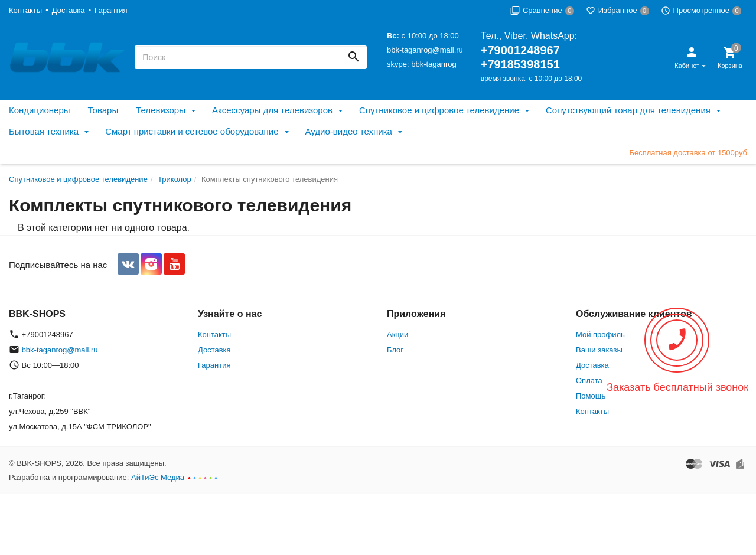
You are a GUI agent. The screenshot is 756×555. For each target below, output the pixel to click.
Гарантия (111, 10)
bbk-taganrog (434, 64)
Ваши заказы (599, 350)
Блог (395, 350)
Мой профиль (600, 334)
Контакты (25, 10)
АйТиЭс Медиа (158, 477)
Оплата (589, 381)
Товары (103, 110)
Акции (397, 334)
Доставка (69, 10)
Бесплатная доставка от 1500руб (688, 153)
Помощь (591, 396)
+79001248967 (520, 50)
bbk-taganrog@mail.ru (425, 50)
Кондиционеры (40, 110)
